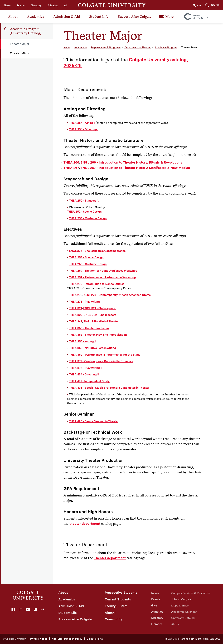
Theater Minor (20, 53)
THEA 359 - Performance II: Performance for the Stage (105, 355)
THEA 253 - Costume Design (88, 218)
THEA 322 (76, 315)
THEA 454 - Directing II (84, 375)
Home (67, 48)
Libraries (157, 624)
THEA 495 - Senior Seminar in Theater (94, 421)
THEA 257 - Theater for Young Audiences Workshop (103, 271)
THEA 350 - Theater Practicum (89, 328)
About (13, 17)
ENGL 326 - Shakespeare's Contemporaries (97, 251)
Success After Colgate (135, 17)
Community (113, 619)
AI (65, 6)
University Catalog (183, 618)
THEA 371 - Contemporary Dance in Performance (101, 361)
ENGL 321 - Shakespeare (100, 308)
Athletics (53, 6)
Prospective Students (121, 593)
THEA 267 (71, 168)
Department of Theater (138, 48)
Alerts (175, 624)
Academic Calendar (184, 612)
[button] (212, 5)
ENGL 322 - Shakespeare (100, 315)
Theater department (110, 558)
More (169, 17)
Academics (35, 17)
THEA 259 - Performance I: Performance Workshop (102, 277)
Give (154, 606)
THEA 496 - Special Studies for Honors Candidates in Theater (109, 388)
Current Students (118, 599)
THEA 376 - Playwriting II (86, 368)
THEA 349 (76, 321)
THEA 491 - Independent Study (89, 381)
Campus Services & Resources (191, 593)
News (7, 6)
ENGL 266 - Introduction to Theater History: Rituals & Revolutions (132, 162)
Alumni (110, 613)
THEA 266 (71, 162)
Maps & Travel (180, 606)
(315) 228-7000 (212, 639)
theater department (85, 524)
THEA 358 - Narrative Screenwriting (93, 348)
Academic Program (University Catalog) (26, 31)
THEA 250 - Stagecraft (84, 201)
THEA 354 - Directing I (84, 129)
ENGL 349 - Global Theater (101, 321)
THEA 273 (76, 295)
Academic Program (166, 48)
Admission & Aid (67, 17)
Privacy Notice (39, 639)
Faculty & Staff (116, 606)
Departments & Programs (106, 48)
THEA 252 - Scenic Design (84, 212)
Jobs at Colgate (181, 599)
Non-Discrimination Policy (67, 639)
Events (21, 6)
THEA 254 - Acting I (82, 123)
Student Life (99, 17)
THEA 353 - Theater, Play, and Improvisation (98, 335)
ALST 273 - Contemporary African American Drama (117, 295)
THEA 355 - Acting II (83, 341)
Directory (36, 6)
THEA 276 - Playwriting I (85, 302)
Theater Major (20, 44)
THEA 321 (76, 308)
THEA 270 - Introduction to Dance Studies (97, 284)
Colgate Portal (95, 639)
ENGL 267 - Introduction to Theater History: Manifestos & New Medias (136, 168)
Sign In (196, 5)
